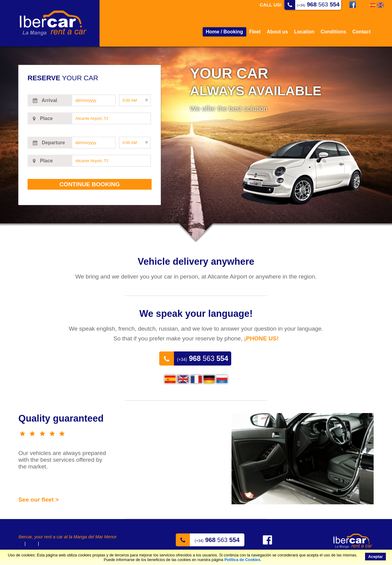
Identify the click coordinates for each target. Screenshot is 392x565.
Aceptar (375, 557)
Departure (48, 143)
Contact (361, 32)
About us (277, 32)
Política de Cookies (242, 560)
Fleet (255, 32)
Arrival (44, 100)
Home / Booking (224, 32)
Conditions (334, 32)
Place (42, 119)
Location (304, 32)
